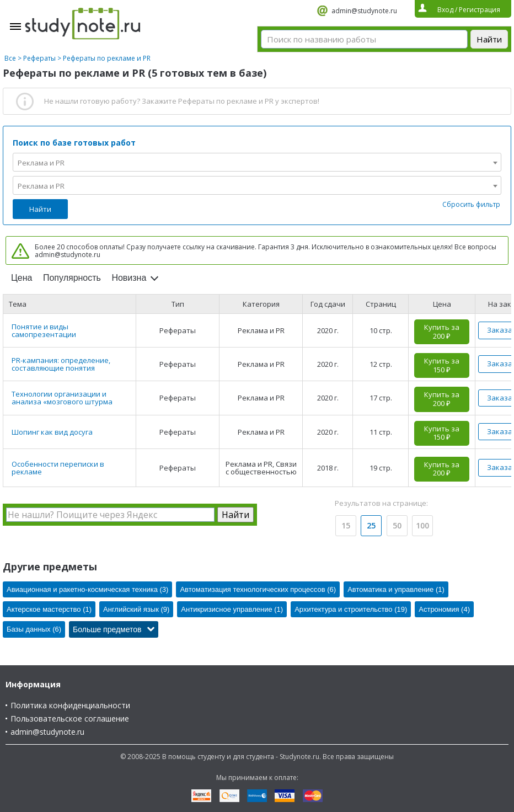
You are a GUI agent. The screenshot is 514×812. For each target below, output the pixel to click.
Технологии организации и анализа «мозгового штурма (62, 398)
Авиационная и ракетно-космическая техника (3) (87, 589)
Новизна (129, 278)
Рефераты (39, 58)
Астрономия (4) (444, 609)
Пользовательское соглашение (70, 718)
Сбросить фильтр (471, 204)
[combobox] (257, 162)
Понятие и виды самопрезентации (44, 330)
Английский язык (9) (136, 609)
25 (371, 525)
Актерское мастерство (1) (49, 609)
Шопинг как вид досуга (52, 432)
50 (397, 525)
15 (346, 525)
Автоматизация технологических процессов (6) (258, 589)
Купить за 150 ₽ (442, 365)
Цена (22, 278)
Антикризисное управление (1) (232, 609)
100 (422, 525)
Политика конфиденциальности (70, 705)
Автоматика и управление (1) (396, 589)
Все (10, 58)
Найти (40, 209)
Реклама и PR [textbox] (41, 163)
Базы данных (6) (34, 629)
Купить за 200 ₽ (442, 332)
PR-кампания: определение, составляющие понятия (61, 364)
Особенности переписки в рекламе (58, 468)
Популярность (72, 278)
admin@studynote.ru (364, 11)
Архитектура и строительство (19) (351, 609)
